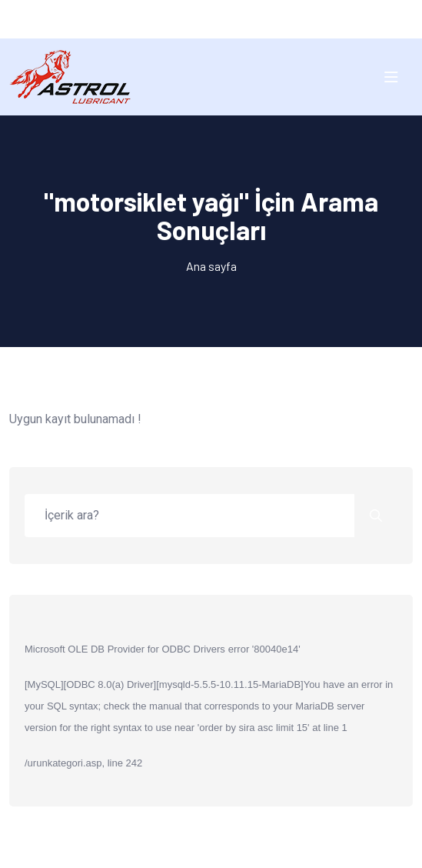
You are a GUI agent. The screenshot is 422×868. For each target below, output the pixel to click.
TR (196, 19)
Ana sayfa (211, 266)
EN (226, 19)
